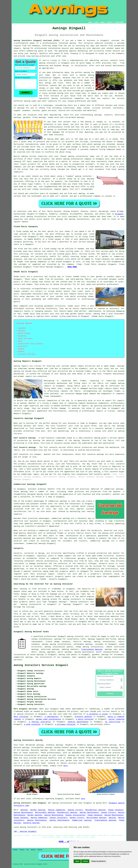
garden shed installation (48, 719)
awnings (21, 108)
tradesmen (18, 711)
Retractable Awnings (45, 812)
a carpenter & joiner (97, 714)
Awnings (99, 750)
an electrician (113, 722)
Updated (33, 850)
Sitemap (15, 850)
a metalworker (52, 717)
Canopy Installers (58, 818)
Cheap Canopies (116, 810)
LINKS (96, 22)
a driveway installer (65, 724)
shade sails (29, 314)
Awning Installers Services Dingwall (41, 665)
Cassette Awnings (31, 823)
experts (35, 761)
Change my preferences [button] (98, 861)
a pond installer (32, 724)
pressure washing (83, 717)
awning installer (75, 636)
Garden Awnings (38, 810)
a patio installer (85, 719)
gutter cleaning (116, 719)
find (21, 745)
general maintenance (78, 722)
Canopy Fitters (108, 812)
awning (78, 48)
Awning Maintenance (23, 812)
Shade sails (20, 277)
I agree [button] (77, 861)
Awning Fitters (75, 810)
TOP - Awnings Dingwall (25, 832)
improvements (78, 709)
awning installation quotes (110, 763)
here (65, 766)
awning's (32, 411)
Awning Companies (57, 810)
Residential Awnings (95, 810)
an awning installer (24, 714)
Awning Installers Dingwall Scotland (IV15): (37, 41)
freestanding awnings (92, 649)
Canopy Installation (75, 815)
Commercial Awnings (82, 820)
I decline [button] (85, 861)
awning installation (105, 642)
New (28, 850)
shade (91, 296)
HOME (90, 22)
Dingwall (119, 214)
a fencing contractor (40, 722)
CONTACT (110, 22)
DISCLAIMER (119, 22)
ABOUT (103, 22)
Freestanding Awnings (105, 820)
